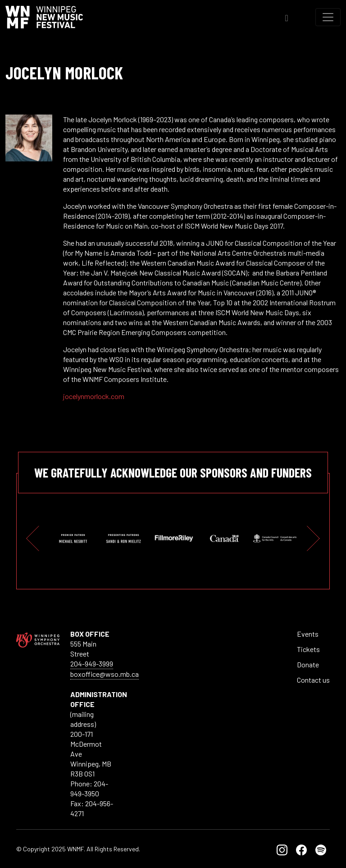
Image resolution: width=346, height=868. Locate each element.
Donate (308, 664)
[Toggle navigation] (328, 17)
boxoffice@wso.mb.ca (105, 674)
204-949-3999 (92, 664)
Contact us (313, 680)
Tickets (308, 649)
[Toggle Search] (287, 17)
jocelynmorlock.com (94, 396)
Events (308, 634)
